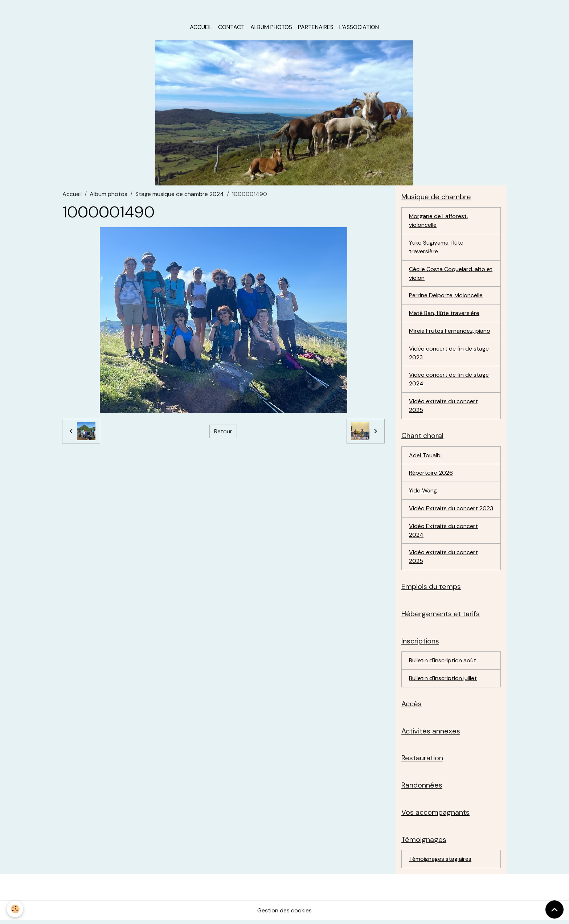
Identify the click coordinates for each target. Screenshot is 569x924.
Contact (231, 27)
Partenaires (316, 27)
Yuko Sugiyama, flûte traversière (436, 248)
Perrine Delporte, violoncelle (446, 296)
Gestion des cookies (284, 914)
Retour (223, 432)
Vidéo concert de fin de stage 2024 (449, 381)
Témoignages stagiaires (440, 862)
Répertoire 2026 (431, 475)
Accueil (201, 27)
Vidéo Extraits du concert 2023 (451, 510)
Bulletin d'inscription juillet (443, 681)
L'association (359, 27)
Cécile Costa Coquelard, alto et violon (451, 274)
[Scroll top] (554, 909)
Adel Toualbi (425, 457)
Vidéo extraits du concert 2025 (443, 407)
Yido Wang (423, 492)
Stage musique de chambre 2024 (180, 194)
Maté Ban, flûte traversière (444, 314)
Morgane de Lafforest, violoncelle (439, 221)
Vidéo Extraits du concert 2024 (443, 532)
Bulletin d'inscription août (443, 663)
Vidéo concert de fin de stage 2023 (449, 354)
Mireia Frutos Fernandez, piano (450, 332)
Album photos (271, 27)
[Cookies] (15, 909)
